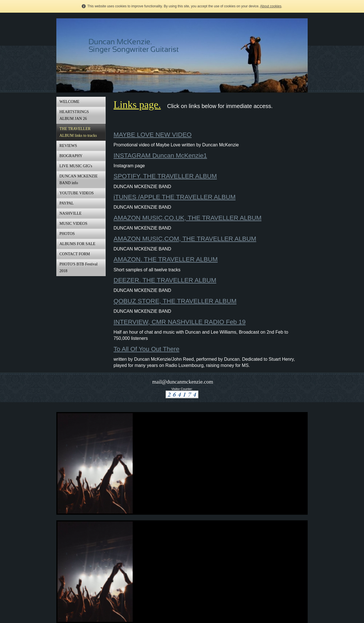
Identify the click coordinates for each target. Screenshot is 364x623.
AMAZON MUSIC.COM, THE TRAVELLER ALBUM (185, 239)
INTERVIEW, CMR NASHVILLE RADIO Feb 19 (180, 322)
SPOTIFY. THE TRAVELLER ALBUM (165, 176)
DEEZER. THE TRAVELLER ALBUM (165, 280)
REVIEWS (68, 146)
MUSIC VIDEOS (73, 224)
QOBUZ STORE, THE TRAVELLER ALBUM (175, 301)
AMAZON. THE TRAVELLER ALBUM (166, 259)
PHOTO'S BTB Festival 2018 (78, 268)
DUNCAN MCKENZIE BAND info (79, 180)
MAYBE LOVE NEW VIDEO (153, 135)
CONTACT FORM (75, 254)
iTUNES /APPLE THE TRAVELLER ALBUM (175, 197)
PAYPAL (67, 203)
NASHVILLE (71, 213)
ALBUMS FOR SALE (77, 244)
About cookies (271, 6)
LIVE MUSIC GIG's (76, 166)
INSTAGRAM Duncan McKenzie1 (160, 156)
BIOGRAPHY (71, 156)
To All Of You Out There (147, 349)
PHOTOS (67, 234)
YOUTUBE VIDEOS (76, 193)
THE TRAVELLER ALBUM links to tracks (78, 132)
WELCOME (69, 102)
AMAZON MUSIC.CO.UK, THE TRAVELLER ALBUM (187, 218)
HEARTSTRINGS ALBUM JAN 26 (74, 115)
